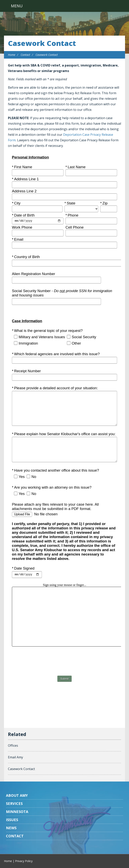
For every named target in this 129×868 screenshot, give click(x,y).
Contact (25, 55)
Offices (13, 745)
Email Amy (15, 757)
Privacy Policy (24, 861)
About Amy (17, 795)
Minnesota (17, 812)
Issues (12, 820)
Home (12, 55)
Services (14, 803)
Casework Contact (42, 43)
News (11, 828)
